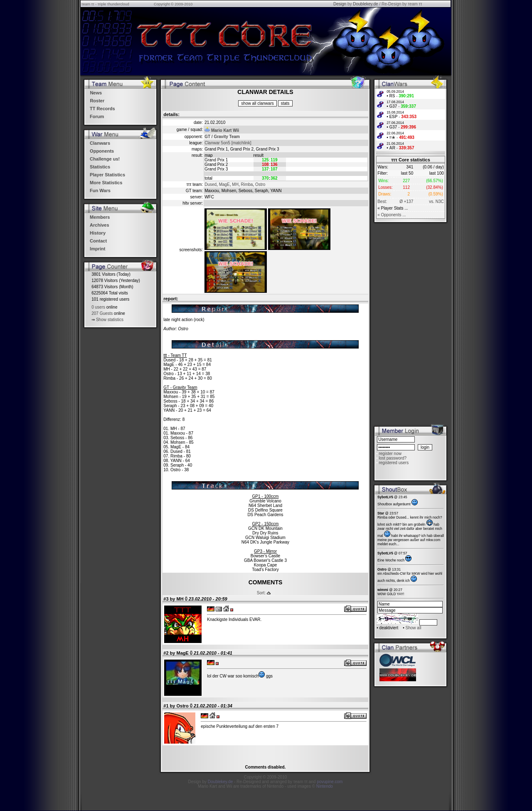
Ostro (260, 184)
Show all (414, 628)
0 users (98, 307)
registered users (394, 463)
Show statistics (110, 320)
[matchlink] (241, 143)
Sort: (261, 593)
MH (235, 184)
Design (340, 4)
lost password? (393, 458)
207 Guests (102, 313)
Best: (382, 202)
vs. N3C (436, 202)
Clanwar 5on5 (217, 143)
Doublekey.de (365, 4)
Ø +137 (406, 202)
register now (390, 454)
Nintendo (325, 786)
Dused (211, 184)
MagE (224, 184)
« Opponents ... (392, 215)
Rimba (247, 184)
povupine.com (330, 782)
